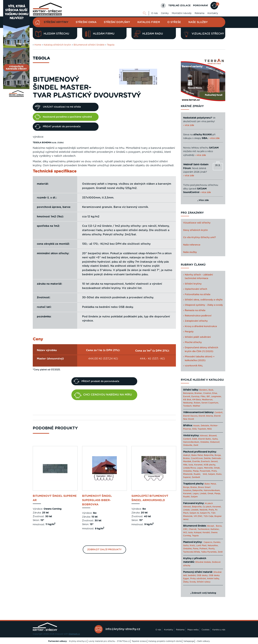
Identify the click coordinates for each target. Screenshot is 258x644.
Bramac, (199, 393)
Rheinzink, (188, 474)
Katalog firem (149, 22)
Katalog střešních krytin (57, 45)
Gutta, (215, 439)
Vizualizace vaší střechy (197, 223)
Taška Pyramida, (209, 552)
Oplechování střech (196, 289)
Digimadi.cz (74, 634)
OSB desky (202, 575)
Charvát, (193, 529)
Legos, (200, 468)
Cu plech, (207, 507)
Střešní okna (86, 22)
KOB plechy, (210, 465)
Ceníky (165, 13)
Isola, (191, 465)
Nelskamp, (188, 403)
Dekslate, (205, 426)
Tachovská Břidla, (192, 552)
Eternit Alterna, (206, 416)
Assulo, (197, 426)
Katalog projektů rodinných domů (165, 641)
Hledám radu (148, 34)
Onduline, (205, 442)
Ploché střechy (193, 342)
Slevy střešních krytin (195, 230)
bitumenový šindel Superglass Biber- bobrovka (97, 500)
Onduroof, (215, 442)
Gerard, (214, 461)
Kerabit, (206, 533)
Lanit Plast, (202, 545)
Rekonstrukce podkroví (198, 316)
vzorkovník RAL (194, 366)
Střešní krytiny (56, 22)
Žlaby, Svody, (190, 582)
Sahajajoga (189, 641)
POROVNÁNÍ (200, 6)
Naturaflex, (213, 545)
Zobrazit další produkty (104, 550)
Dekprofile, (198, 490)
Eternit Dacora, (191, 416)
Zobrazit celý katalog (204, 593)
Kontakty (213, 13)
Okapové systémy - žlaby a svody (204, 305)
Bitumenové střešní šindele (89, 45)
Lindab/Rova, (190, 468)
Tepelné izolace (139, 641)
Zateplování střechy (196, 321)
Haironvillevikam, (191, 442)
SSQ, (195, 429)
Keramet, (198, 465)
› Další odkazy (203, 641)
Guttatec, (215, 529)
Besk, (211, 390)
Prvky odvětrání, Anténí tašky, (205, 579)
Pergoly (189, 332)
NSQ (209, 429)
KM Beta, (197, 400)
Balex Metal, (197, 455)
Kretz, (193, 545)
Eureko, (217, 542)
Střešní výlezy (204, 582)
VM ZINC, (198, 516)
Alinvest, (204, 436)
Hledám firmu (99, 34)
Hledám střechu (52, 34)
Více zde (204, 200)
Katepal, (198, 533)
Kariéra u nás (219, 630)
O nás (155, 13)
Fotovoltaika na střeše (198, 295)
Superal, (187, 477)
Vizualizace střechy (204, 34)
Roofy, (212, 549)
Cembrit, (219, 412)
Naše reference (192, 245)
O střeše (174, 22)
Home (38, 45)
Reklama (200, 13)
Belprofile (209, 455)
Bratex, (187, 458)
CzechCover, (197, 458)
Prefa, (214, 471)
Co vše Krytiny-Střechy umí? (200, 237)
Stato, (219, 474)
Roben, (197, 403)
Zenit (196, 445)
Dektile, (207, 458)
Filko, (203, 396)
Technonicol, (204, 529)
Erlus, (215, 393)
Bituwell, (213, 436)
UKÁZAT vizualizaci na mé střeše (58, 107)
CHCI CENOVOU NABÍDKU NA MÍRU (103, 395)
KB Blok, (187, 400)
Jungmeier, (216, 396)
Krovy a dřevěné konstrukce (201, 326)
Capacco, (208, 542)
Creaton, (207, 393)
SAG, (205, 474)
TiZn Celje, (209, 516)
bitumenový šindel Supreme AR (55, 498)
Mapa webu (193, 630)
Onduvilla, (188, 445)
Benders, (204, 390)
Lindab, (203, 494)
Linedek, (195, 510)
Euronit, (187, 396)
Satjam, (212, 474)
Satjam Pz (205, 513)
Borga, (218, 455)
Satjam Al (194, 513)
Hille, (185, 465)
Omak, (217, 468)
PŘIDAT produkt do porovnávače (58, 127)
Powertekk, (205, 471)
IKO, (185, 533)
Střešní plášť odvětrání (198, 337)
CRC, (186, 529)
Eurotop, (196, 396)
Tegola (111, 45)
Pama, (196, 549)
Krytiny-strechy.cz (78, 641)
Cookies (206, 630)
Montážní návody (182, 13)
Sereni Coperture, (210, 403)
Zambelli (196, 477)
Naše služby (198, 22)
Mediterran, (207, 400)
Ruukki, (197, 474)
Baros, (219, 526)
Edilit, (195, 439)
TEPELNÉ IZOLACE (179, 6)
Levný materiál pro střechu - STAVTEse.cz (109, 641)
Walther (196, 406)
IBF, (208, 396)
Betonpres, (188, 393)
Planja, (196, 471)
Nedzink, (204, 510)
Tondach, (188, 406)
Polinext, (204, 549)
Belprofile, (197, 507)
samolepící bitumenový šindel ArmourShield (150, 498)
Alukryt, (187, 455)
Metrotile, (209, 468)
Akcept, (211, 526)
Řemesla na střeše (195, 310)
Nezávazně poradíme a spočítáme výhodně (63, 117)
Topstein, (202, 429)
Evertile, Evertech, (201, 461)
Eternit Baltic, (205, 439)
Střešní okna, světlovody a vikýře (204, 300)
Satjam (194, 497)
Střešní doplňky (117, 22)
